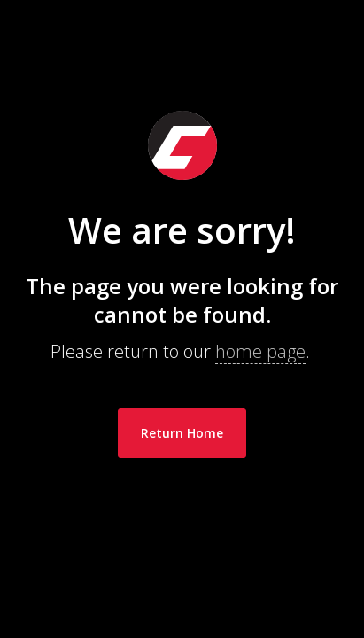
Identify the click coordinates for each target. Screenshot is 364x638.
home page (260, 351)
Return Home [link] (182, 433)
